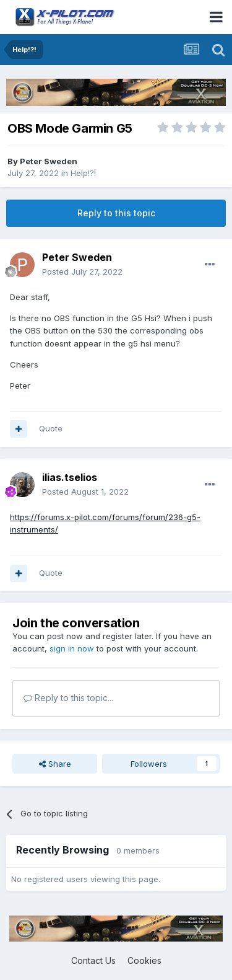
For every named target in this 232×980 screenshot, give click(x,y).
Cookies (144, 960)
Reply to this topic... (68, 698)
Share (55, 764)
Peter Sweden (49, 161)
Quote (51, 428)
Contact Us (93, 960)
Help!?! (83, 173)
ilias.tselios (70, 477)
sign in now (72, 648)
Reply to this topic (116, 213)
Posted (82, 271)
